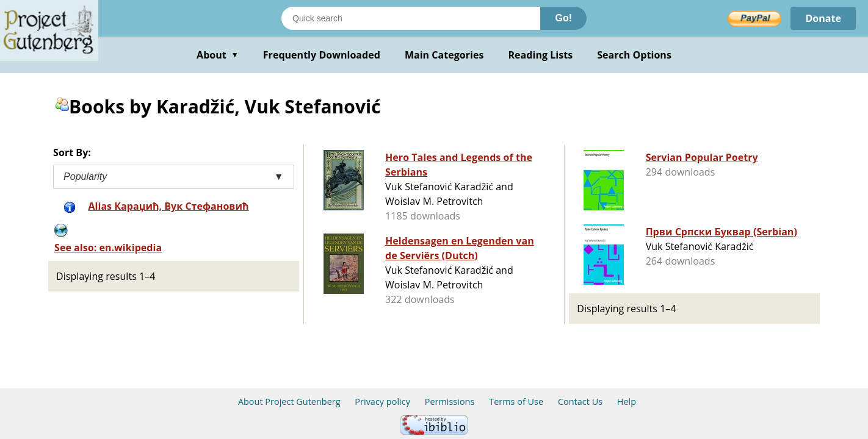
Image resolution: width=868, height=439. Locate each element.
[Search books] (411, 18)
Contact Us (580, 402)
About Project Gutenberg (289, 402)
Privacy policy (382, 402)
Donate (823, 18)
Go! (563, 18)
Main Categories (444, 55)
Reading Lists (541, 55)
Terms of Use (516, 402)
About (218, 55)
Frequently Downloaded (322, 55)
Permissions (450, 402)
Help (627, 402)
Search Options (634, 55)
